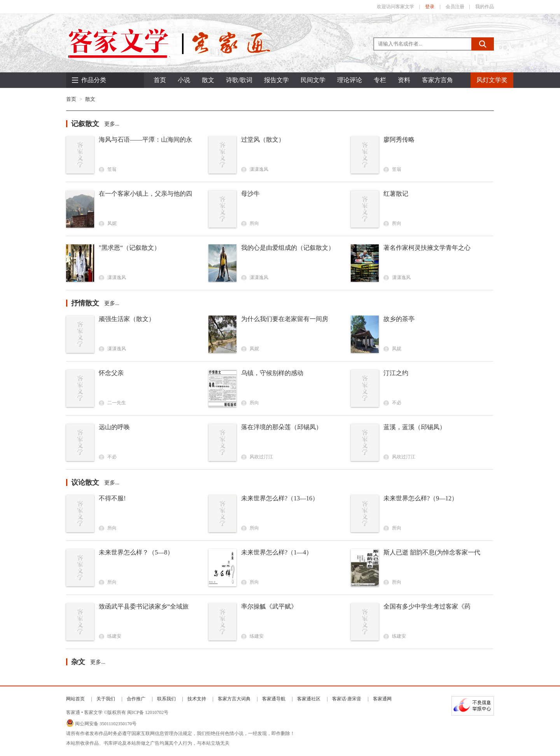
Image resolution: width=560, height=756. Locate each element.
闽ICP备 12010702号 (148, 712)
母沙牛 (250, 194)
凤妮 (108, 223)
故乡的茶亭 (399, 319)
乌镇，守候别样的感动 (272, 373)
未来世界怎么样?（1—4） (277, 552)
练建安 (110, 636)
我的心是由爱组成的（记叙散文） (288, 248)
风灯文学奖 (492, 80)
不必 (392, 403)
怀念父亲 (111, 373)
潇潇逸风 (255, 169)
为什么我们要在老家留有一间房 (285, 319)
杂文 (78, 662)
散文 (90, 99)
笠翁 (108, 169)
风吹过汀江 (257, 457)
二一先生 (112, 403)
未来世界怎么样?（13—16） (280, 498)
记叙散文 (85, 124)
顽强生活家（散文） (127, 319)
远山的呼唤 (114, 427)
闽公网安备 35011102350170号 (106, 724)
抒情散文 (85, 303)
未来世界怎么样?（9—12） (421, 498)
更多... (112, 124)
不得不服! (112, 498)
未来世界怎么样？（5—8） (136, 552)
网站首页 (75, 699)
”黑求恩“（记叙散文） (129, 248)
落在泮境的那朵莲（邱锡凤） (282, 427)
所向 (250, 223)
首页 (160, 80)
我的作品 (485, 7)
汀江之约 (396, 373)
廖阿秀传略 (399, 139)
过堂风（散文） (263, 139)
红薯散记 (396, 194)
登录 (430, 7)
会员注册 (455, 7)
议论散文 (85, 482)
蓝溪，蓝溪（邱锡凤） (415, 427)
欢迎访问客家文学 (395, 7)
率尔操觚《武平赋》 (269, 606)
